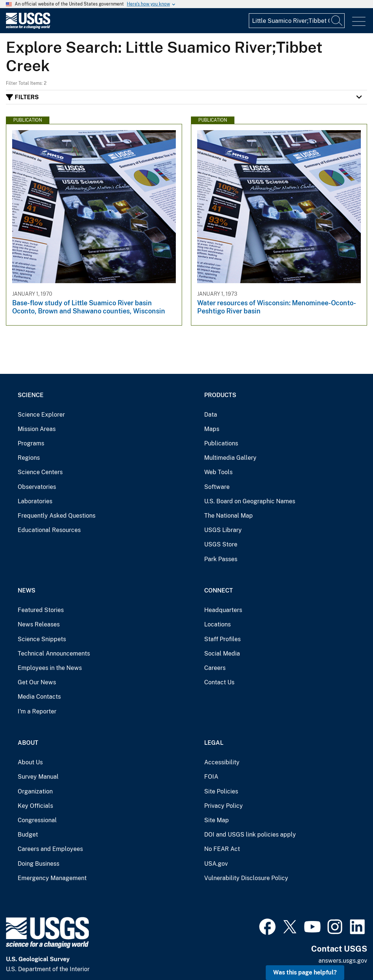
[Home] (28, 27)
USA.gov (216, 864)
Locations (217, 624)
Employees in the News (50, 668)
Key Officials (35, 806)
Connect (219, 590)
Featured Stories (41, 610)
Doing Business (39, 864)
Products (220, 395)
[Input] (297, 21)
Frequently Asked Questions (57, 516)
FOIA (211, 777)
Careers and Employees (50, 849)
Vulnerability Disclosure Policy (246, 878)
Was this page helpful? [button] (305, 972)
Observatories (37, 487)
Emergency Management (52, 878)
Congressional (37, 820)
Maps (212, 429)
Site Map (217, 820)
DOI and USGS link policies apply (250, 835)
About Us (30, 762)
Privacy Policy (224, 806)
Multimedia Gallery (230, 458)
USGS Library (223, 530)
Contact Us (219, 682)
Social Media (222, 654)
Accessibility (222, 762)
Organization (35, 791)
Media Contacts (39, 697)
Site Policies (221, 791)
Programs (31, 443)
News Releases (39, 624)
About (28, 743)
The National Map (229, 516)
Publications (221, 443)
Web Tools (218, 472)
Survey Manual (38, 777)
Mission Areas (37, 429)
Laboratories (35, 501)
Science (31, 395)
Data (211, 415)
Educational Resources (49, 530)
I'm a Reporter (37, 711)
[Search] (337, 21)
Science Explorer (41, 415)
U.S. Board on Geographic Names (250, 501)
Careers (215, 668)
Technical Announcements (54, 654)
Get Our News (37, 682)
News (27, 590)
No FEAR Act (222, 849)
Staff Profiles (222, 639)
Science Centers (40, 472)
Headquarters (223, 610)
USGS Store (221, 544)
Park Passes (221, 559)
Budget (28, 835)
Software (217, 487)
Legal (214, 743)
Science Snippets (42, 639)
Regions (29, 458)
